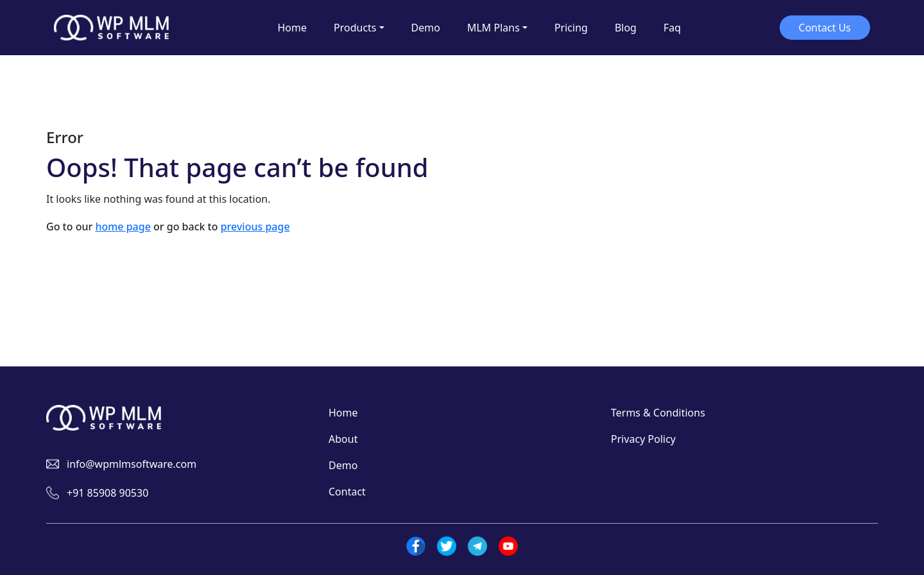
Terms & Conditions (658, 413)
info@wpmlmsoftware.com (132, 464)
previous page (255, 227)
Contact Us (825, 28)
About (343, 439)
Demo (343, 465)
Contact (347, 492)
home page (123, 227)
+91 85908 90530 (107, 493)
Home (343, 413)
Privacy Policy (643, 439)
